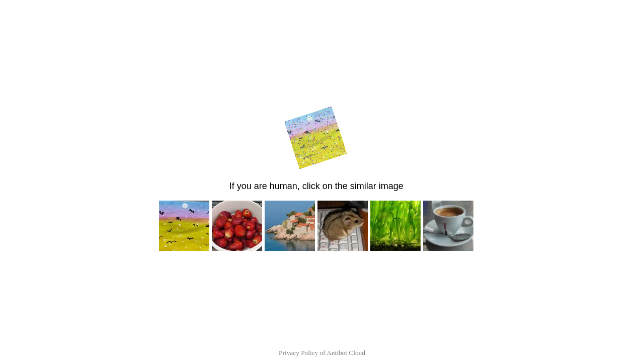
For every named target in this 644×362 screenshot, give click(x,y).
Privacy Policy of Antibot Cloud (322, 353)
